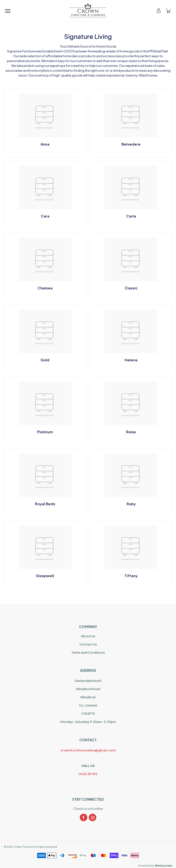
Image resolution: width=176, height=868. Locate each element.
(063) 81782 (88, 774)
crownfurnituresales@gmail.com (88, 750)
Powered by (155, 865)
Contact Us (88, 644)
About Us (88, 636)
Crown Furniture (24, 847)
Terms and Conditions (88, 652)
